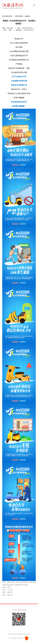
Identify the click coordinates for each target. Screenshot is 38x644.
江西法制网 (18, 16)
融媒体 (28, 16)
